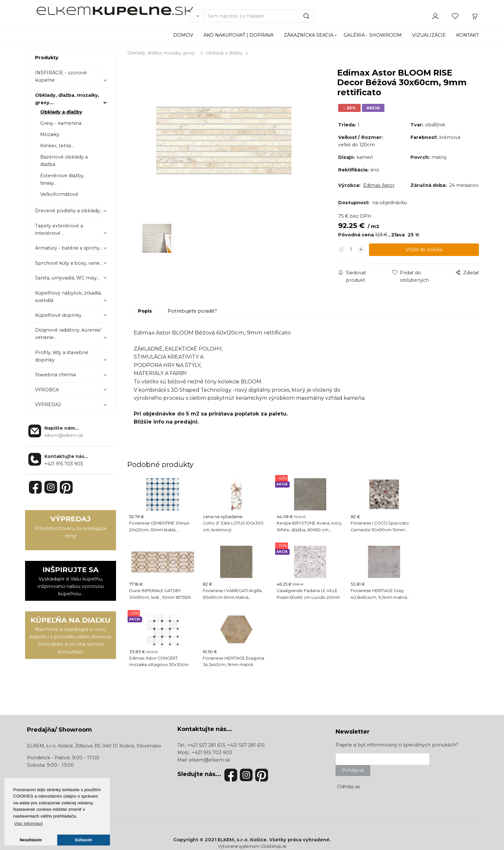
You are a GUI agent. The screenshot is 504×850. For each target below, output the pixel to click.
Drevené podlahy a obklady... (69, 211)
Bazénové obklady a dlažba (64, 161)
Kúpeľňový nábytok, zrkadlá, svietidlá (68, 297)
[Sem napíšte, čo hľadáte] (259, 16)
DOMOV (183, 35)
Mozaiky (50, 134)
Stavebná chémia (55, 375)
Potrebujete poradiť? (192, 311)
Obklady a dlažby (61, 112)
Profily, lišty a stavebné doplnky (62, 356)
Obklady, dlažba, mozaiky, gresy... (67, 99)
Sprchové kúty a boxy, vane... (69, 263)
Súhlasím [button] (84, 840)
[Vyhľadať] (196, 16)
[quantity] (351, 250)
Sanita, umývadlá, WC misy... (67, 278)
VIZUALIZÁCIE (429, 35)
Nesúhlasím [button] (31, 840)
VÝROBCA (47, 390)
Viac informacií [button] (28, 823)
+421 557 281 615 (246, 745)
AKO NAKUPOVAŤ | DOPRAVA (239, 35)
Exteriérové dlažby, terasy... (62, 179)
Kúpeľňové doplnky (58, 315)
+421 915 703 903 (64, 464)
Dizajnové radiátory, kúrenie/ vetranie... (68, 334)
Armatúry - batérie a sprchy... (69, 248)
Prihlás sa (353, 770)
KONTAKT (468, 35)
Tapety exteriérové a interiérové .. (59, 229)
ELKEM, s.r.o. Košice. (243, 840)
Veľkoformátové (59, 194)
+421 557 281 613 (206, 745)
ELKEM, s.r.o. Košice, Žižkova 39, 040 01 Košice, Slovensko (94, 746)
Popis (145, 311)
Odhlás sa (348, 787)
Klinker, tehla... (57, 146)
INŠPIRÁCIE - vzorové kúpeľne (61, 76)
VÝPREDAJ (48, 405)
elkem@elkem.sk (210, 760)
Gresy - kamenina (61, 123)
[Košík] (475, 16)
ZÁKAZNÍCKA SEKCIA (309, 35)
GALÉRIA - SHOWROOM (373, 35)
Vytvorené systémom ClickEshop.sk (252, 846)
